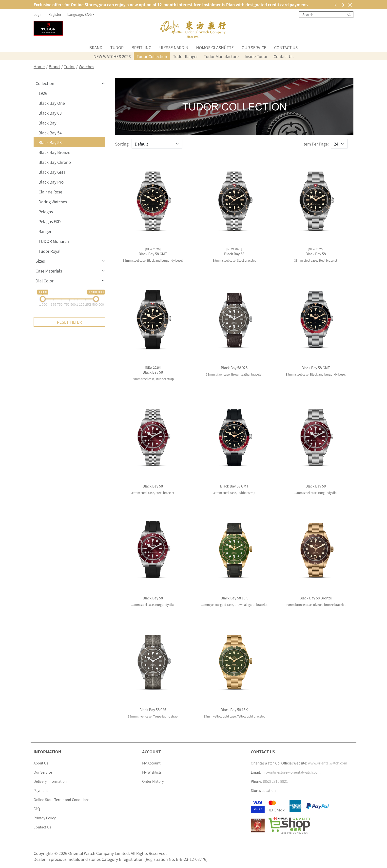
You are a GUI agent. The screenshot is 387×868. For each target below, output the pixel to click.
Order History (153, 781)
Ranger (45, 231)
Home (39, 66)
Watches (86, 66)
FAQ (37, 809)
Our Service (254, 47)
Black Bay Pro (51, 182)
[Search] (349, 15)
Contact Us (286, 47)
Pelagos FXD (50, 221)
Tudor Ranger (185, 56)
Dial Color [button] (45, 281)
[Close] (350, 5)
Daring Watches (53, 202)
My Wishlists (152, 772)
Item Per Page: (316, 144)
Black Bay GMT (52, 172)
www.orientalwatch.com (328, 763)
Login (38, 14)
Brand (96, 47)
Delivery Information (50, 781)
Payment (41, 790)
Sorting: (122, 144)
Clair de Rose (50, 192)
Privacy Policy (45, 818)
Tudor (117, 47)
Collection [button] (45, 83)
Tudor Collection (152, 56)
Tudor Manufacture (221, 56)
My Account (151, 763)
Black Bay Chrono (55, 162)
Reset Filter (69, 322)
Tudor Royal (49, 251)
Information (47, 752)
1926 (43, 93)
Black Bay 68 (50, 113)
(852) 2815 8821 (275, 781)
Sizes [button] (40, 261)
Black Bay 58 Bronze (316, 598)
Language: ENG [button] (80, 14)
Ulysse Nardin (174, 47)
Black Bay (48, 123)
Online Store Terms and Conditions (61, 800)
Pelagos (46, 212)
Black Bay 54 (50, 133)
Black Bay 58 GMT (153, 254)
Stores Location (263, 790)
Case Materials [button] (49, 271)
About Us (41, 763)
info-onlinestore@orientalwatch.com (291, 772)
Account (152, 752)
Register (55, 14)
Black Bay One (52, 103)
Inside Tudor (256, 56)
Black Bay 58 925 (234, 368)
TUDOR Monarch (54, 241)
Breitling (141, 47)
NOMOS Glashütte (215, 47)
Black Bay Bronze (54, 152)
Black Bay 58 (50, 142)
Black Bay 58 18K (234, 598)
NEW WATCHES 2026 (112, 56)
